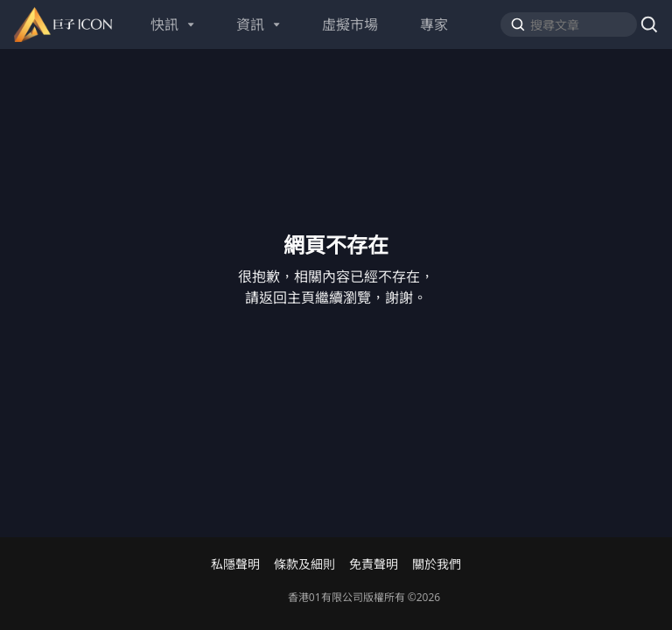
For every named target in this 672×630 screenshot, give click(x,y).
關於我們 (437, 564)
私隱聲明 (235, 564)
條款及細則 (304, 564)
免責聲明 (374, 564)
